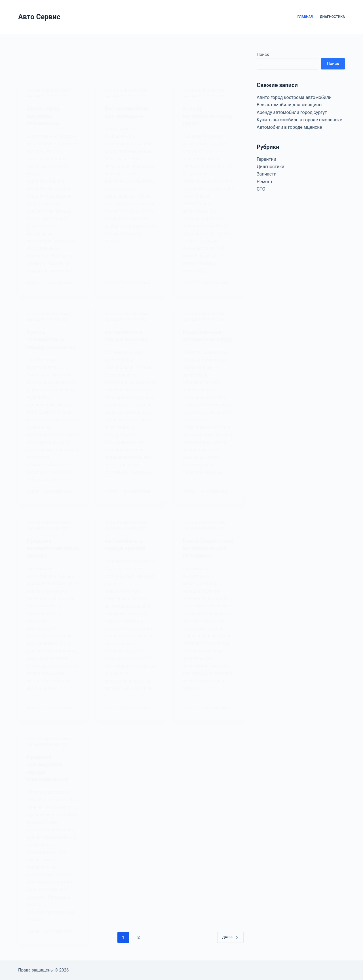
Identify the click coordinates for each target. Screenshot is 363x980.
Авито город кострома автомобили (294, 97)
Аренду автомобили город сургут (292, 112)
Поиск (263, 54)
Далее (230, 937)
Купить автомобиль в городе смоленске (299, 120)
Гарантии (266, 159)
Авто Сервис (39, 17)
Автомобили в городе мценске (289, 127)
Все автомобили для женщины (290, 105)
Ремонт (265, 182)
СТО (261, 189)
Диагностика (332, 17)
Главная (305, 17)
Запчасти (267, 174)
